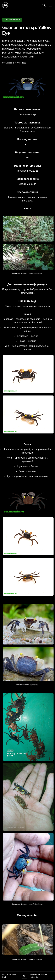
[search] (44, 5)
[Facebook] (24, 976)
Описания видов (12, 20)
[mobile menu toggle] (50, 5)
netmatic (34, 977)
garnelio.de (35, 685)
